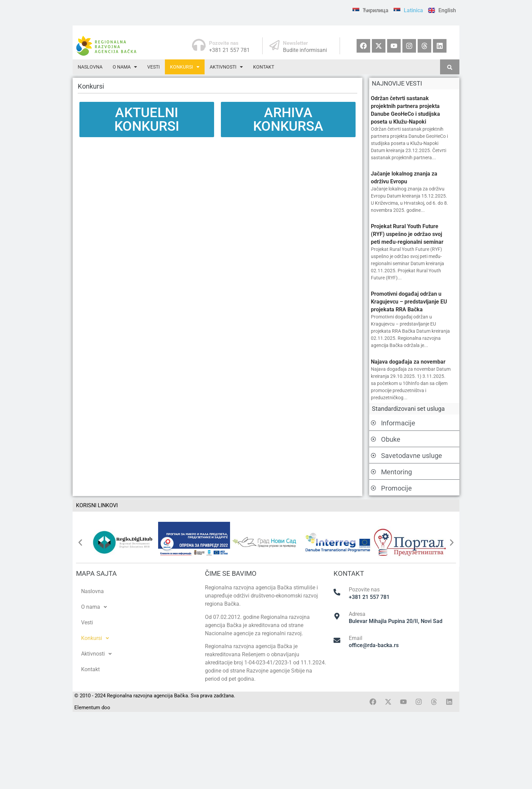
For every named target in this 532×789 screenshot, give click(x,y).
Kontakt (264, 67)
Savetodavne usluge (412, 456)
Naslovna (90, 67)
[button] (125, 67)
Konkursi (185, 67)
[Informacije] (373, 423)
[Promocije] (373, 489)
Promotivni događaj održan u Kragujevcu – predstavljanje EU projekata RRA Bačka (409, 302)
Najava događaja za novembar (408, 362)
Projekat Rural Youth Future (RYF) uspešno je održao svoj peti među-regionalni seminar (407, 234)
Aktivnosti (226, 67)
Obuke (391, 439)
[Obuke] (373, 440)
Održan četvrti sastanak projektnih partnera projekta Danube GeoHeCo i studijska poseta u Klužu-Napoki (405, 110)
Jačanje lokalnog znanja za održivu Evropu (404, 178)
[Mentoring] (373, 472)
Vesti (154, 67)
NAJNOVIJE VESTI (397, 83)
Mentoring (396, 472)
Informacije (398, 423)
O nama (125, 67)
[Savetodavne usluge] (373, 456)
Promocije (396, 488)
